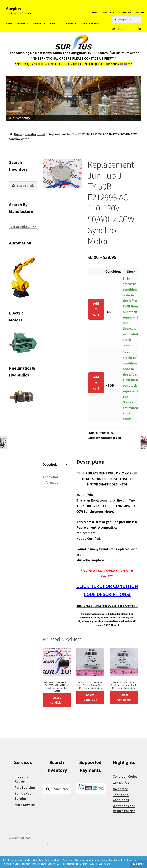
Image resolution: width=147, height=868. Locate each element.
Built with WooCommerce (28, 843)
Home (9, 23)
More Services (25, 805)
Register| (140, 12)
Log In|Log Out (125, 12)
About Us (55, 23)
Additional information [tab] (51, 480)
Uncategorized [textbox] (22, 227)
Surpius (13, 9)
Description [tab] (51, 465)
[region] (73, 98)
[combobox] (23, 227)
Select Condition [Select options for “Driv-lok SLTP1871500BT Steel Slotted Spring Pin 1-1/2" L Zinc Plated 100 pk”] (124, 697)
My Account (109, 12)
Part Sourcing (25, 787)
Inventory (22, 23)
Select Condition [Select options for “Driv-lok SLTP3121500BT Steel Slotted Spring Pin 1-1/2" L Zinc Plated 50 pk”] (90, 697)
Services (37, 23)
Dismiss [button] (140, 864)
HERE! (124, 64)
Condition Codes (90, 23)
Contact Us (70, 23)
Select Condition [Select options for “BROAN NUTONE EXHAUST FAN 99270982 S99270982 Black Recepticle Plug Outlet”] (57, 700)
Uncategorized (35, 134)
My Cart (96, 12)
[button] (76, 165)
